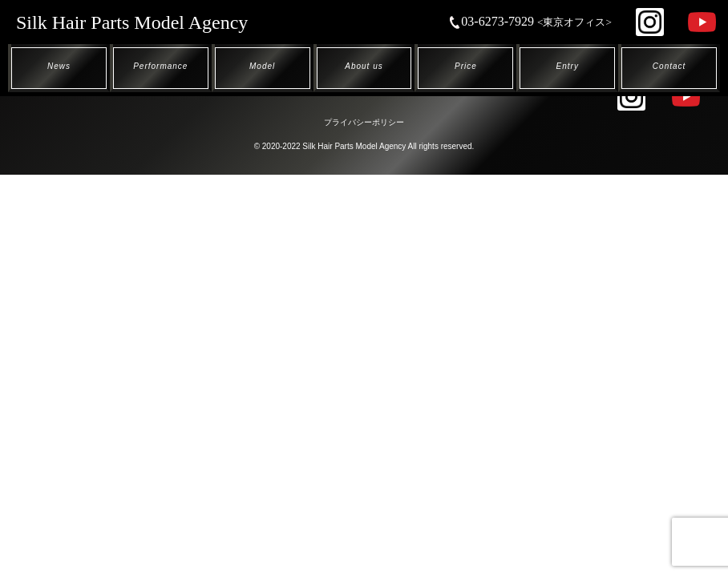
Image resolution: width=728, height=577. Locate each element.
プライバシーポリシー (364, 122)
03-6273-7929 (530, 21)
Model (262, 66)
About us (364, 66)
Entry (568, 66)
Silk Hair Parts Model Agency (132, 22)
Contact (669, 66)
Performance (160, 66)
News (59, 66)
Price (466, 66)
